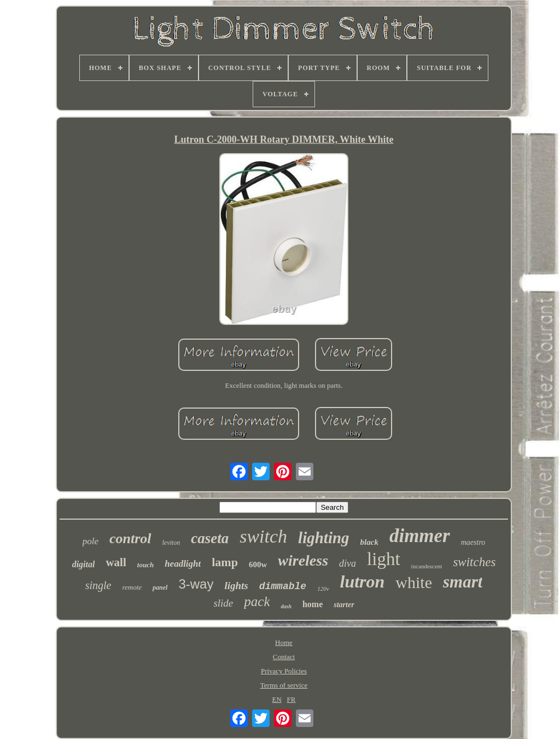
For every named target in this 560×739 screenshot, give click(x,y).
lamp (225, 562)
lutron (363, 581)
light (384, 559)
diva (348, 563)
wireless (303, 560)
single (98, 585)
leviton (171, 543)
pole (91, 541)
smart (463, 582)
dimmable (283, 586)
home (313, 604)
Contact (284, 657)
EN (277, 699)
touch (145, 565)
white (414, 582)
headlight (183, 564)
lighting (324, 538)
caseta (210, 538)
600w (258, 565)
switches (474, 562)
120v (323, 589)
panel (160, 587)
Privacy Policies (284, 671)
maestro (473, 542)
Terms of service (284, 685)
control (130, 539)
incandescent (427, 566)
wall (116, 562)
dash (286, 606)
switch (263, 536)
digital (84, 564)
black (369, 542)
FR (291, 699)
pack (257, 601)
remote (132, 587)
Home (284, 642)
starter (344, 605)
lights (236, 586)
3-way (196, 584)
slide (223, 603)
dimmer (420, 536)
